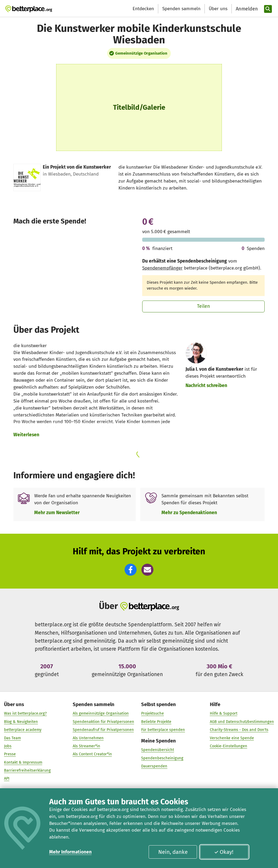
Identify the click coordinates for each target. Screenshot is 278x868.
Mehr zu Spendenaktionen (189, 513)
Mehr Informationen (70, 852)
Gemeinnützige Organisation (141, 53)
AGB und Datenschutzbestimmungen (242, 721)
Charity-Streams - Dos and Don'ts (239, 729)
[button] (131, 570)
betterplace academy (23, 729)
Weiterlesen (26, 435)
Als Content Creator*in (92, 754)
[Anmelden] (246, 9)
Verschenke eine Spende (232, 738)
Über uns (218, 9)
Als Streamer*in (86, 746)
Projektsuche (152, 713)
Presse (10, 754)
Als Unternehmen (88, 738)
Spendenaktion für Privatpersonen (103, 721)
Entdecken (143, 9)
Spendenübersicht (158, 750)
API (7, 778)
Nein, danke (173, 852)
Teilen (204, 306)
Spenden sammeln (181, 9)
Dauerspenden (154, 766)
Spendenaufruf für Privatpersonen (103, 729)
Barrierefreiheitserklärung (27, 770)
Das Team (12, 738)
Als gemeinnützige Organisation (101, 713)
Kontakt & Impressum (23, 762)
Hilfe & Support (224, 713)
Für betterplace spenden (163, 729)
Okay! (224, 852)
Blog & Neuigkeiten (21, 721)
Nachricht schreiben (206, 386)
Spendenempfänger (162, 268)
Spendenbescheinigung (162, 758)
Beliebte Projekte (156, 721)
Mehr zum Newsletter (57, 513)
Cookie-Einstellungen (229, 746)
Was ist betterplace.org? (25, 713)
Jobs (8, 746)
